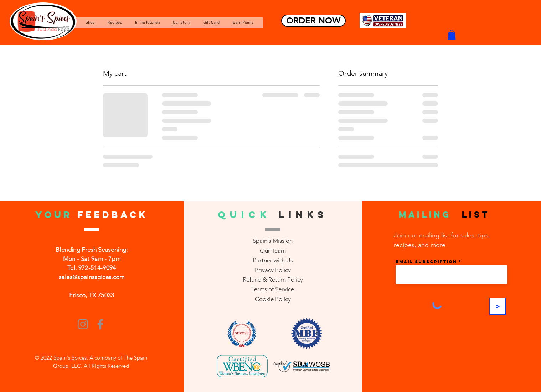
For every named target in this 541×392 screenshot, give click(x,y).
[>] (498, 306)
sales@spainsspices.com (92, 277)
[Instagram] (83, 324)
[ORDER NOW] (313, 21)
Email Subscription (426, 262)
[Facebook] (100, 324)
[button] (452, 35)
